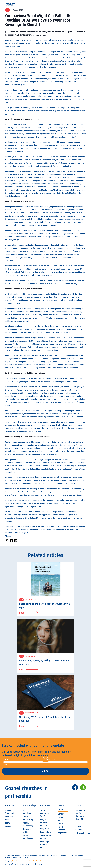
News (7, 10)
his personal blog (39, 35)
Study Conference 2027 (45, 813)
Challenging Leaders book (45, 845)
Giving (61, 817)
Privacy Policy (24, 864)
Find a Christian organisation (63, 830)
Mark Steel (16, 861)
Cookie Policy (37, 864)
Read (29, 613)
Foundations (45, 832)
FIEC (37, 32)
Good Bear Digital (35, 861)
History (8, 826)
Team (7, 823)
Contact (61, 814)
